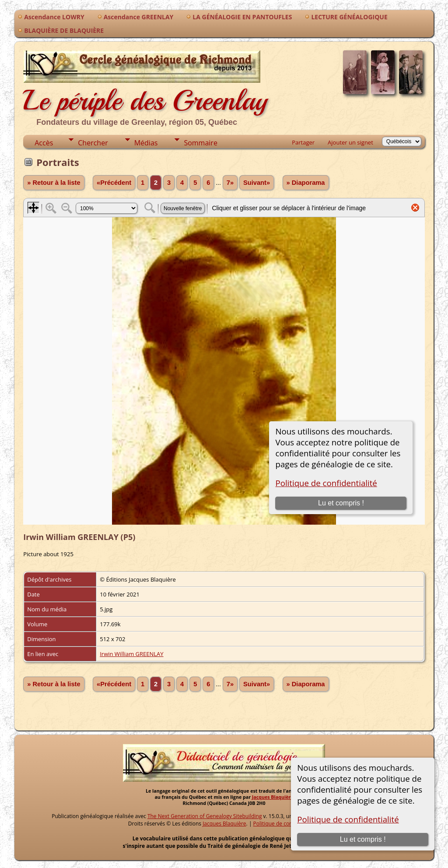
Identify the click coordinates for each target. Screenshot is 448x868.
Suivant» (257, 183)
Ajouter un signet (350, 142)
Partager (303, 142)
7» (230, 183)
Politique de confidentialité (348, 819)
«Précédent (114, 183)
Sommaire (200, 143)
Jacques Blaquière (273, 797)
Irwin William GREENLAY (131, 654)
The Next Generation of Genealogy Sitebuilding (205, 816)
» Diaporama (306, 183)
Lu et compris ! (363, 839)
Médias (146, 143)
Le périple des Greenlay (145, 87)
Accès (44, 143)
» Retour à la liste (54, 183)
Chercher (93, 143)
